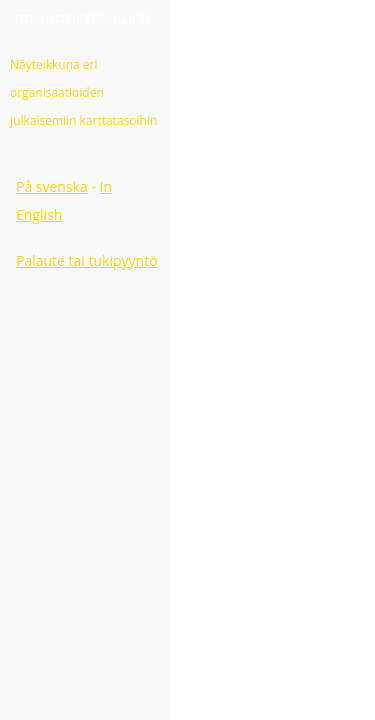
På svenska (52, 186)
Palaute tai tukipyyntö (87, 260)
